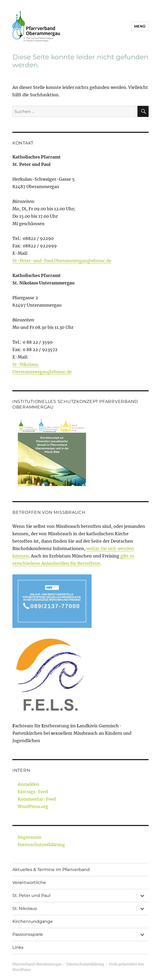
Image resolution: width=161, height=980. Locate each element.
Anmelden (29, 784)
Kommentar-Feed (37, 799)
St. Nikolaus (25, 908)
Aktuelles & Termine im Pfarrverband (51, 870)
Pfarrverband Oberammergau (37, 964)
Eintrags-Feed (33, 792)
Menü (140, 26)
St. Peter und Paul (31, 895)
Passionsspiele (28, 934)
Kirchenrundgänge (33, 921)
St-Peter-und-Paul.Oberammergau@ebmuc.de (62, 261)
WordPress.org (33, 806)
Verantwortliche (29, 883)
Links (18, 947)
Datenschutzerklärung (41, 845)
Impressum (30, 837)
